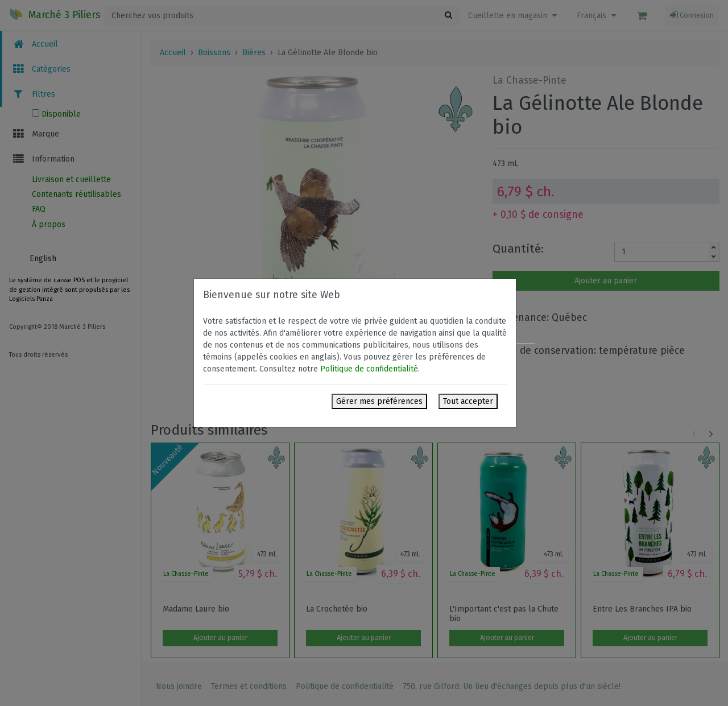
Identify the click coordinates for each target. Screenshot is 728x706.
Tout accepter (468, 401)
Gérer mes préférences (379, 401)
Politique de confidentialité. (370, 369)
